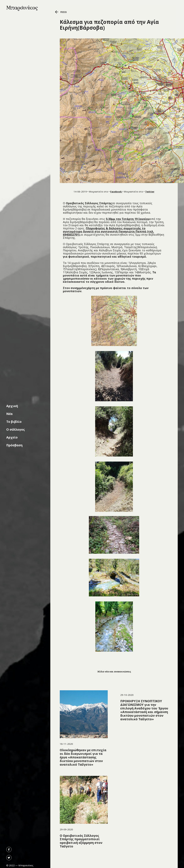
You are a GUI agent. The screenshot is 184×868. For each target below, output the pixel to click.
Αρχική (12, 406)
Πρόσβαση (14, 445)
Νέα (9, 414)
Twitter (150, 192)
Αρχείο (12, 437)
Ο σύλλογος (16, 429)
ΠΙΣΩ (61, 12)
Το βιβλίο (14, 422)
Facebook (116, 192)
